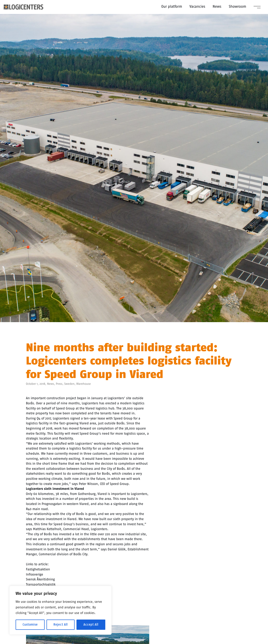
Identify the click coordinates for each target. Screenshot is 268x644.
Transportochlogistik (41, 584)
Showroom (237, 6)
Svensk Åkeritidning (40, 579)
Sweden (69, 384)
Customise (30, 625)
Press (59, 384)
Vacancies (197, 6)
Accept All (91, 625)
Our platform (172, 6)
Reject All (61, 625)
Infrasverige (35, 574)
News (217, 6)
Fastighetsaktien (38, 569)
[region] (60, 610)
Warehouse (83, 384)
